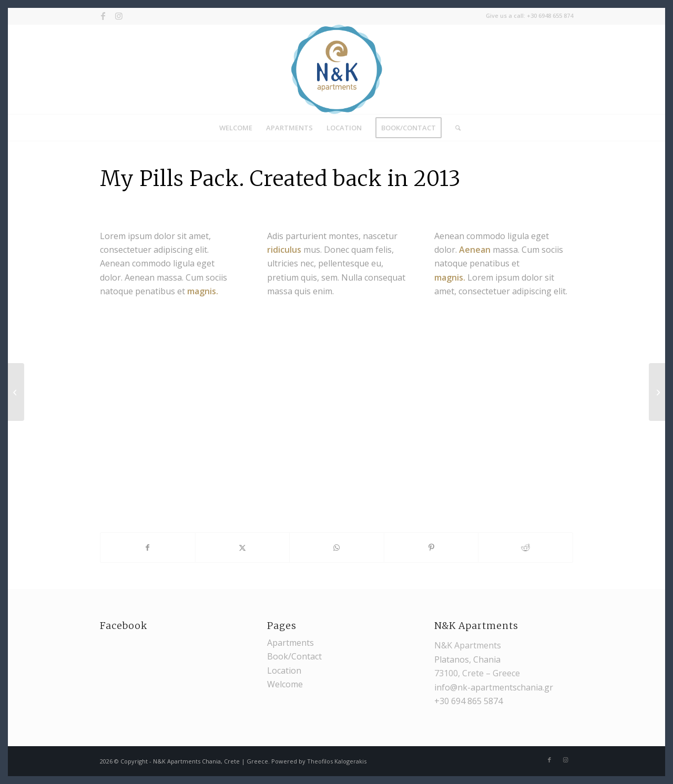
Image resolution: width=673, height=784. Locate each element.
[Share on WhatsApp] (337, 548)
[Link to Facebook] (103, 16)
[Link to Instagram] (119, 16)
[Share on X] (243, 548)
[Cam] (16, 392)
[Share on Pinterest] (431, 548)
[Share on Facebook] (148, 548)
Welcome (285, 684)
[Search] (455, 128)
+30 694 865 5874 (468, 701)
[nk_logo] (337, 69)
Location (284, 670)
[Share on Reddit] (526, 548)
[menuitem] (236, 128)
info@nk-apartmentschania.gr (494, 687)
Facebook (124, 626)
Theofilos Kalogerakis (337, 761)
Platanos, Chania (467, 659)
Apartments (290, 643)
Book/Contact (294, 656)
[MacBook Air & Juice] (657, 392)
